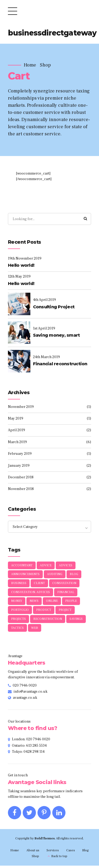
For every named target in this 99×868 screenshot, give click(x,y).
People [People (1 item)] (71, 603)
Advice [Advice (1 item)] (46, 566)
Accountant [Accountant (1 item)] (22, 566)
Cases (71, 853)
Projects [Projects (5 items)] (18, 621)
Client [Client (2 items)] (39, 584)
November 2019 (21, 407)
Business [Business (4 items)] (19, 584)
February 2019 (20, 454)
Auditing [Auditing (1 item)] (55, 575)
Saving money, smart (56, 335)
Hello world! (21, 266)
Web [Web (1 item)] (35, 630)
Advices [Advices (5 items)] (66, 566)
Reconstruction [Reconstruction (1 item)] (48, 621)
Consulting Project (54, 307)
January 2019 (19, 466)
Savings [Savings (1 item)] (76, 621)
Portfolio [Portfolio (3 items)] (20, 612)
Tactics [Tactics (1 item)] (17, 630)
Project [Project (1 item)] (65, 612)
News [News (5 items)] (34, 603)
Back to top (59, 858)
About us (33, 853)
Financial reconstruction (60, 364)
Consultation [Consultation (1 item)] (64, 584)
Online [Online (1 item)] (52, 603)
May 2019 (16, 419)
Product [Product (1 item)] (44, 612)
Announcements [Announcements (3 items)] (25, 575)
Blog (85, 853)
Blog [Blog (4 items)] (74, 575)
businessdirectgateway (52, 33)
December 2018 (21, 478)
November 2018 (21, 489)
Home (30, 65)
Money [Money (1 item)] (17, 603)
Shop (45, 65)
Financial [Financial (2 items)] (66, 593)
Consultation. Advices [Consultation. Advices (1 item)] (30, 593)
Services (53, 853)
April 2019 (16, 430)
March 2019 (17, 442)
